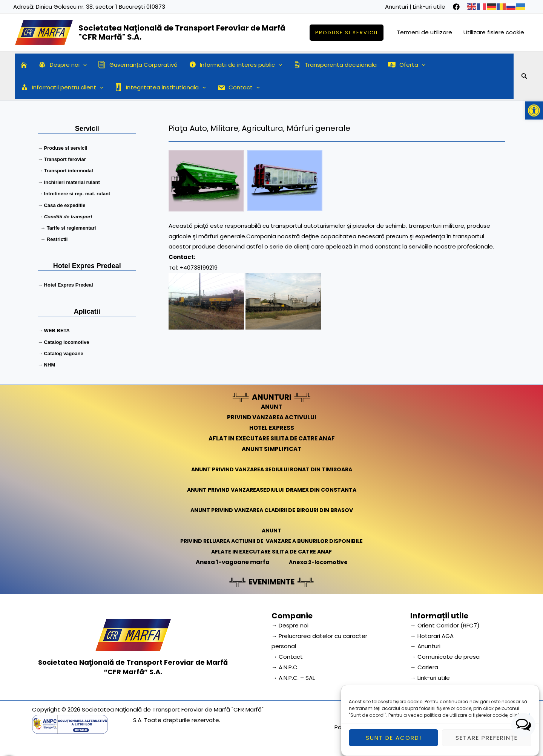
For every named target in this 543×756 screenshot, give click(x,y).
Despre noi (63, 65)
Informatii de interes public (236, 65)
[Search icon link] (525, 77)
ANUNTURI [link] (272, 395)
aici (525, 723)
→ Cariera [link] (424, 665)
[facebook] (456, 7)
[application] (83, 65)
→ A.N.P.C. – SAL (293, 676)
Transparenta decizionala (335, 65)
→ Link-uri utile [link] (430, 676)
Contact (239, 87)
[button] (534, 110)
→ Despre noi (290, 623)
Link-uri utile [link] (429, 7)
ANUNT (271, 405)
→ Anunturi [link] (425, 644)
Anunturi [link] (397, 7)
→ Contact (287, 655)
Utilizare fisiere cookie (494, 32)
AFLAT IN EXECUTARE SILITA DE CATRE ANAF (272, 436)
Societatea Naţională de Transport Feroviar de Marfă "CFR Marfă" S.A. (182, 32)
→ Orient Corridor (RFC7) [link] (445, 623)
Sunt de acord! (394, 745)
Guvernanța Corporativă (138, 65)
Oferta (407, 65)
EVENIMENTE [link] (271, 580)
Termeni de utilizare (424, 32)
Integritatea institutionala (160, 87)
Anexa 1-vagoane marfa (231, 560)
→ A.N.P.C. (285, 665)
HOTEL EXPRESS (272, 426)
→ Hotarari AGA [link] (432, 634)
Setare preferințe (487, 745)
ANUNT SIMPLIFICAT (271, 447)
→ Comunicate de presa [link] (445, 655)
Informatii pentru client (62, 87)
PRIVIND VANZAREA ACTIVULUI (272, 415)
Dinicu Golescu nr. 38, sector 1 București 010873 (100, 7)
